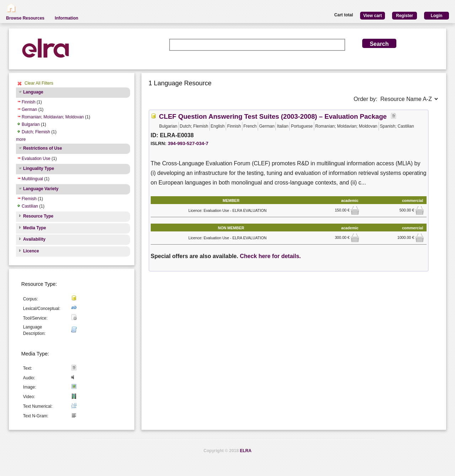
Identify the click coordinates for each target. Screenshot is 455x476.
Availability (34, 239)
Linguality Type (39, 169)
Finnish (29, 102)
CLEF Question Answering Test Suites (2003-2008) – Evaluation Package (273, 116)
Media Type (34, 228)
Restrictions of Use (42, 148)
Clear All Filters (39, 83)
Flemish (29, 199)
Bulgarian (31, 124)
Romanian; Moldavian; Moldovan (53, 117)
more (21, 139)
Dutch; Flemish (36, 132)
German (29, 109)
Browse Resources (25, 18)
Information (66, 18)
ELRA (246, 451)
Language (33, 92)
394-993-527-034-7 (188, 143)
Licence (31, 251)
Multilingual (32, 179)
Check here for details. (271, 256)
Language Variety (41, 189)
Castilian (30, 206)
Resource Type (38, 216)
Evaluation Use (36, 159)
